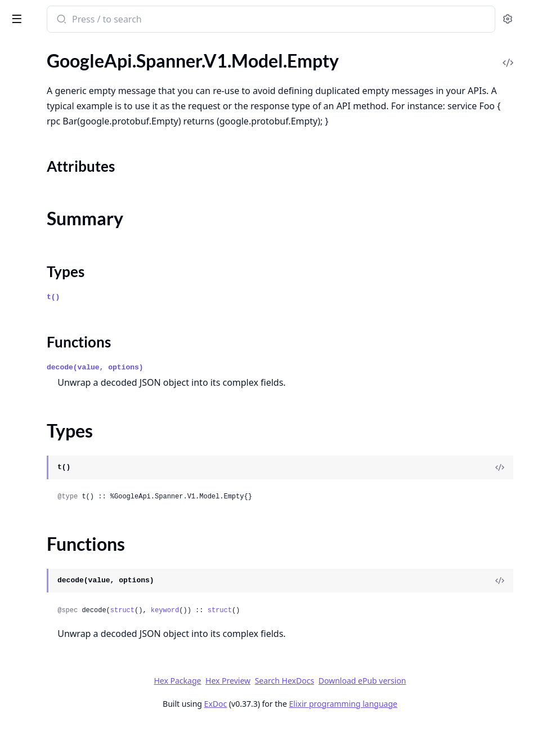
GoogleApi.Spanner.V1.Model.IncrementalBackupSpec (80, 382)
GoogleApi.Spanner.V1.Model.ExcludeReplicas (80, 200)
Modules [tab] (68, 48)
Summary (38, 122)
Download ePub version (447, 696)
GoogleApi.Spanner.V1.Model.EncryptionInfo (80, 184)
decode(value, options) (251, 383)
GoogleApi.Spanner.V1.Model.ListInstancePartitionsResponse (80, 732)
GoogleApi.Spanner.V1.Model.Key (73, 519)
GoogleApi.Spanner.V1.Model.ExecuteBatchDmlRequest (80, 215)
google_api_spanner (56, 14)
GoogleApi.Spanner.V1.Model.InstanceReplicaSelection (80, 504)
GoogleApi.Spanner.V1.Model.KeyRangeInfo (80, 549)
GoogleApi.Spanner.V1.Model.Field (75, 276)
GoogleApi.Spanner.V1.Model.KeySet (80, 580)
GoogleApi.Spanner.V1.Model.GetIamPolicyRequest (80, 336)
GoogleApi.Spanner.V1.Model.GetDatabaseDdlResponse (80, 321)
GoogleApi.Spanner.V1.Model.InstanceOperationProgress (80, 473)
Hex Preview (312, 696)
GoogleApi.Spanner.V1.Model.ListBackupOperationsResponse (80, 595)
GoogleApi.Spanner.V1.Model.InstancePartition (80, 489)
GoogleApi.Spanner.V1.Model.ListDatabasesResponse (80, 671)
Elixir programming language (428, 719)
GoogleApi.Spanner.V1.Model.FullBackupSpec (80, 306)
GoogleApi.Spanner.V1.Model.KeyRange (80, 534)
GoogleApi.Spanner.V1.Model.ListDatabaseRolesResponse (80, 656)
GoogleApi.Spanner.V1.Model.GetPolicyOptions (80, 352)
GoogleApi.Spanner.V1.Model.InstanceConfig (80, 458)
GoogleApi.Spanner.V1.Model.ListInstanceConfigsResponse (80, 701)
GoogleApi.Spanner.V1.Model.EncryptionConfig (80, 169)
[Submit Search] (216, 20)
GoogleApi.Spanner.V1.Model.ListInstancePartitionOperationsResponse (80, 717)
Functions (39, 149)
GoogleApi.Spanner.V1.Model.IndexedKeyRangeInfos (80, 428)
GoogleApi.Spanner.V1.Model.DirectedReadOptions (80, 58)
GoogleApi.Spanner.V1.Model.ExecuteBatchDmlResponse (80, 230)
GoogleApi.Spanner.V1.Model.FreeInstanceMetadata (80, 291)
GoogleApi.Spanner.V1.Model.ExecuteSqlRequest (80, 245)
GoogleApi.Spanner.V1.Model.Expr (75, 260)
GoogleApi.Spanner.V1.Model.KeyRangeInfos (80, 565)
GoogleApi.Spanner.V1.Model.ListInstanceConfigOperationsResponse (80, 686)
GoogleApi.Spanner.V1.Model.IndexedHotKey (80, 413)
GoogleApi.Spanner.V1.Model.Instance (80, 443)
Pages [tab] (20, 48)
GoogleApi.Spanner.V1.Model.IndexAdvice (80, 397)
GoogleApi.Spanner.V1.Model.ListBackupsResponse (80, 625)
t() (209, 312)
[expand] (158, 60)
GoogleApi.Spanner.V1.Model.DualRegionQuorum (80, 73)
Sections (36, 108)
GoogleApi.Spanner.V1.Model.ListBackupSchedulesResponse (80, 610)
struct (278, 626)
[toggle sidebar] (154, 18)
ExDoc (300, 719)
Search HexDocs (369, 696)
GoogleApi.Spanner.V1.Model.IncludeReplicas (80, 367)
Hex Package (262, 696)
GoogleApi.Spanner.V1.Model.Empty (79, 89)
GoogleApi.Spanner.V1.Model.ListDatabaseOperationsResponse (80, 641)
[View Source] (513, 483)
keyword (321, 626)
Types (31, 135)
